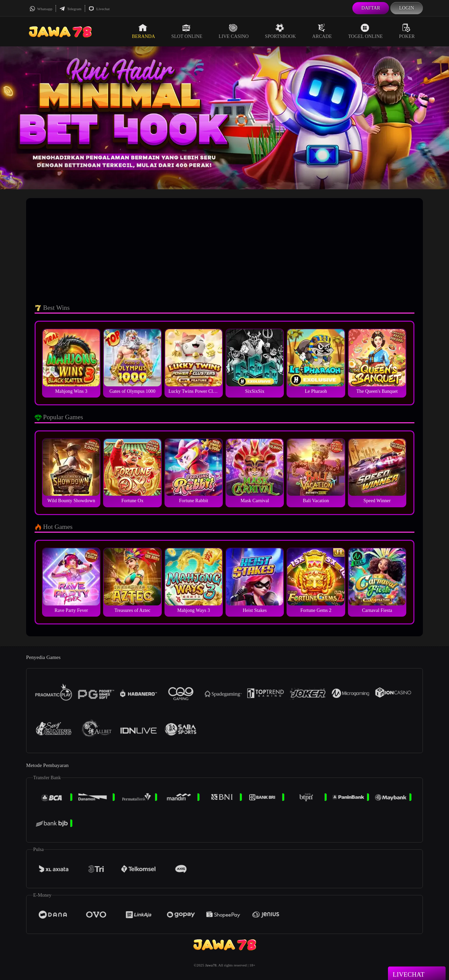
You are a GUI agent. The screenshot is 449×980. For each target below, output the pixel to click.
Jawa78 (211, 965)
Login (407, 8)
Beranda (143, 31)
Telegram (70, 9)
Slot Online (187, 31)
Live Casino (234, 31)
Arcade (322, 31)
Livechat (99, 9)
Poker (407, 31)
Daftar (371, 8)
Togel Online (366, 31)
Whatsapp (41, 9)
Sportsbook (280, 31)
